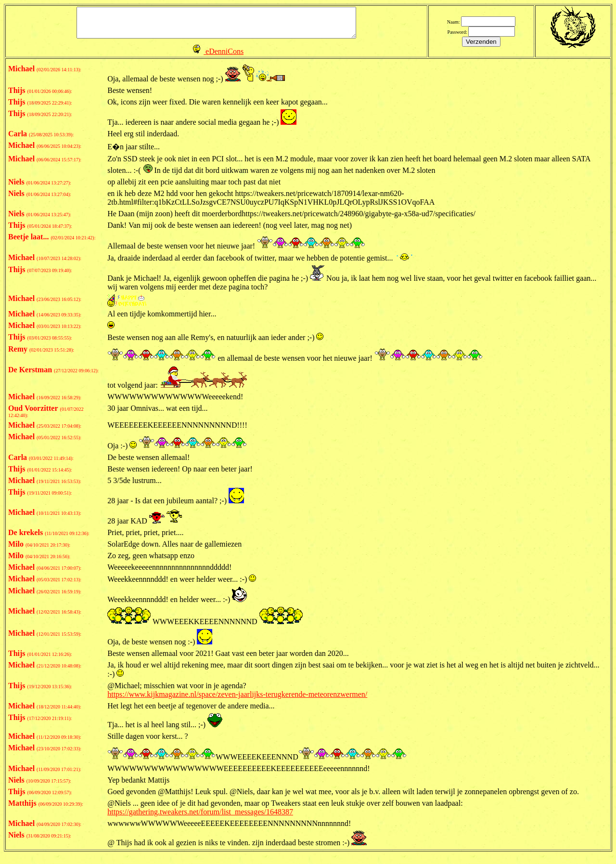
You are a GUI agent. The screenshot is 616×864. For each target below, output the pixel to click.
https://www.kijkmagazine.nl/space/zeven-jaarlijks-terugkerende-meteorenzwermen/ (237, 699)
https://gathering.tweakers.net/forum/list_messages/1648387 (200, 817)
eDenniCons (225, 57)
